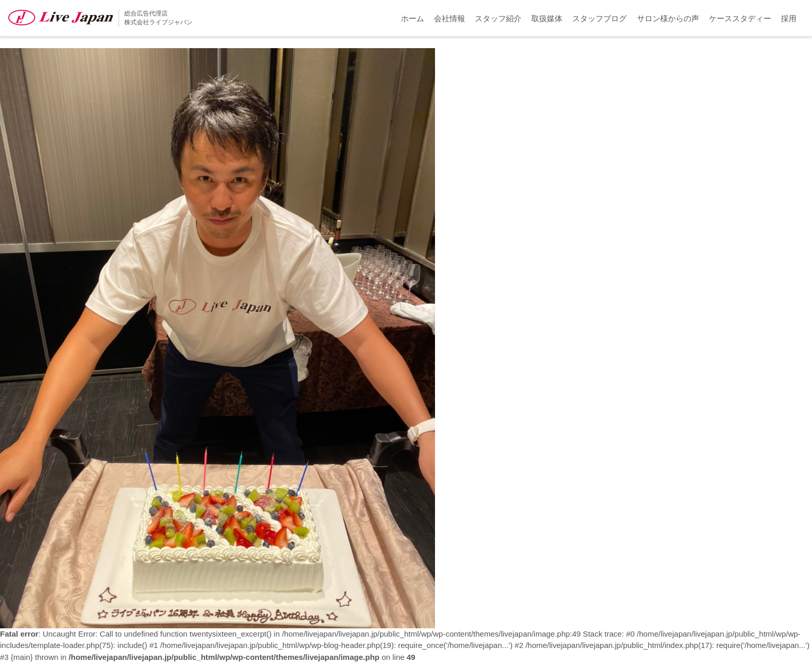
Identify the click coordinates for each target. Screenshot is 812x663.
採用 (789, 18)
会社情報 (450, 18)
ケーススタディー (740, 18)
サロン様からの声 (668, 18)
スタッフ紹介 (498, 18)
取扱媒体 (547, 18)
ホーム (412, 18)
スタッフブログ (599, 18)
